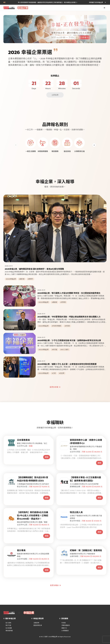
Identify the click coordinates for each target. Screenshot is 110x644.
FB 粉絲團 (9, 628)
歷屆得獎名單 (38, 625)
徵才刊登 (8, 625)
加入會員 (8, 623)
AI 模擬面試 (65, 631)
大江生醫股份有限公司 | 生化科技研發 (84, 484)
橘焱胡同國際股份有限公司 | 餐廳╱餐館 (32, 522)
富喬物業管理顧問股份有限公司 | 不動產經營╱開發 (86, 448)
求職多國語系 (66, 625)
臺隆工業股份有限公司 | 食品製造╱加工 (32, 443)
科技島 (64, 623)
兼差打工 (64, 628)
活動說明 (36, 623)
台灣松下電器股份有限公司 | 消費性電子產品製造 (86, 517)
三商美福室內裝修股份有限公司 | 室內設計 (33, 484)
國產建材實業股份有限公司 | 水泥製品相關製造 (33, 555)
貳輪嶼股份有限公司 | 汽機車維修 (82, 554)
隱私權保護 (9, 631)
